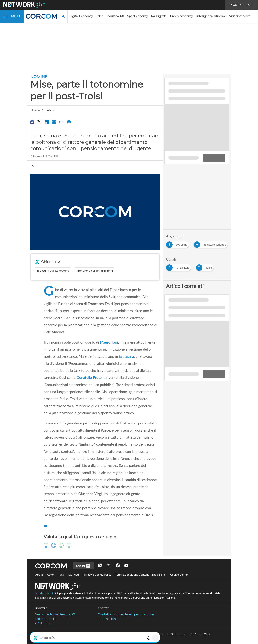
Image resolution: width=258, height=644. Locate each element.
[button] (12, 16)
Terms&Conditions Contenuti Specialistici (141, 574)
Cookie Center (179, 574)
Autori (51, 574)
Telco (100, 16)
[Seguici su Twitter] (109, 566)
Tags (61, 574)
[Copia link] (61, 122)
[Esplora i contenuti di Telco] (206, 266)
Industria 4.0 (115, 16)
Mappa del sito (129, 639)
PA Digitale (159, 16)
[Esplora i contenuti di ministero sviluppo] (211, 243)
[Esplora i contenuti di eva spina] (178, 243)
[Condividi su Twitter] (39, 122)
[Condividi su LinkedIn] (47, 122)
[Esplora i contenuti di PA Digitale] (179, 266)
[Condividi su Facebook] (32, 122)
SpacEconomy (137, 16)
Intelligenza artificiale (211, 16)
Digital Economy (81, 16)
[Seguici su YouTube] (126, 566)
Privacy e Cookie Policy (97, 574)
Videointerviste (240, 16)
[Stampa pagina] (69, 122)
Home (35, 110)
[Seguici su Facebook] (118, 566)
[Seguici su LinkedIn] (100, 566)
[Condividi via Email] (54, 122)
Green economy (181, 16)
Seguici (83, 566)
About (39, 574)
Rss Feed (73, 574)
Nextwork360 (45, 593)
